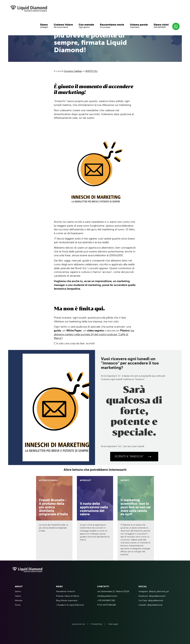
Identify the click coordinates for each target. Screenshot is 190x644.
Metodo (19, 600)
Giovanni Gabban (73, 71)
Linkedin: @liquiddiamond (150, 605)
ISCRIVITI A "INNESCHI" (133, 456)
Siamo (44, 25)
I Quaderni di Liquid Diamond (70, 605)
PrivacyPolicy (97, 624)
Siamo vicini (161, 25)
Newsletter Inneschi (66, 591)
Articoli (92, 71)
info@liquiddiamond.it (107, 596)
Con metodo (86, 25)
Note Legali (113, 624)
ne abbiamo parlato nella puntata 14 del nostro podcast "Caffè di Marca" (94, 334)
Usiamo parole (139, 25)
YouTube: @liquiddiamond (151, 600)
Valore (18, 596)
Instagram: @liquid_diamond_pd (154, 591)
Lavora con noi (78, 624)
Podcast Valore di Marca (68, 596)
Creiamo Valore (63, 25)
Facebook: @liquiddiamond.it (152, 596)
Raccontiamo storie (112, 25)
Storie (18, 605)
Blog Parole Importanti (67, 600)
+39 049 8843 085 (106, 600)
